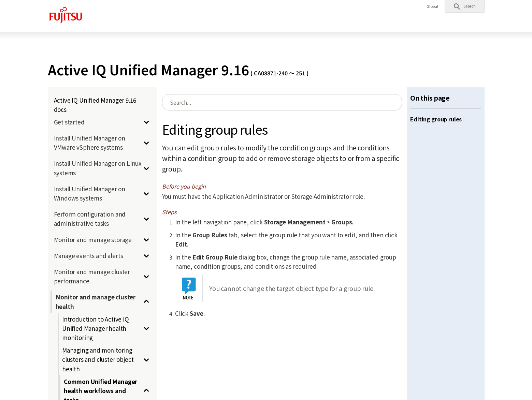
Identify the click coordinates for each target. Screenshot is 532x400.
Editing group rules (436, 119)
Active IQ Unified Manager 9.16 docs (95, 105)
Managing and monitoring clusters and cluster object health (98, 359)
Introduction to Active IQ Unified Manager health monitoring (96, 328)
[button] (465, 6)
